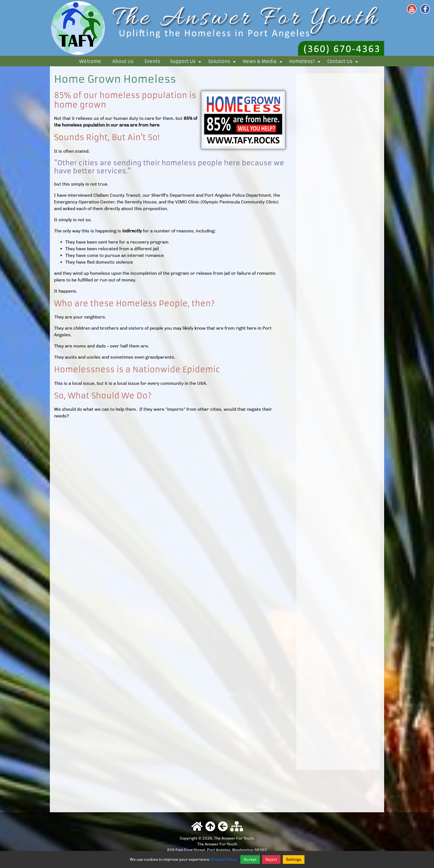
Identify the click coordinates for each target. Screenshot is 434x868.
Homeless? (306, 62)
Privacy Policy (224, 860)
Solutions (223, 62)
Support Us (186, 62)
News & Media (263, 62)
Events (152, 61)
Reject (271, 860)
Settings (294, 860)
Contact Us (344, 62)
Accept (250, 860)
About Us (123, 61)
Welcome (90, 61)
